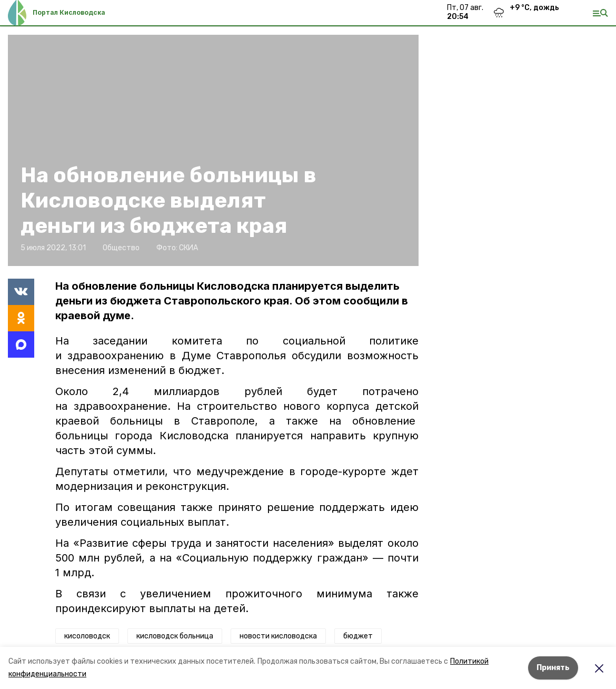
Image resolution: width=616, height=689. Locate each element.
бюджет (358, 636)
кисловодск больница (175, 636)
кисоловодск (87, 636)
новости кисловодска (278, 636)
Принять (553, 668)
